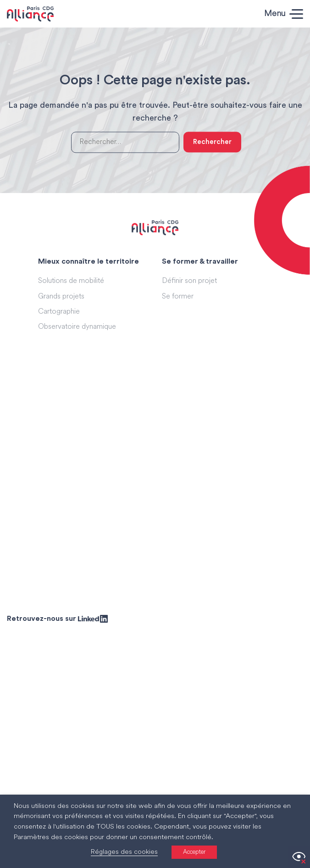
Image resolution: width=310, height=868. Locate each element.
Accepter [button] (194, 852)
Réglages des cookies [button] (124, 852)
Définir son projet (189, 281)
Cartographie (59, 312)
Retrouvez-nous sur (57, 619)
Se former (178, 297)
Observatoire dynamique (77, 327)
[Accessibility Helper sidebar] (299, 857)
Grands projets (61, 297)
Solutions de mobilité (71, 281)
